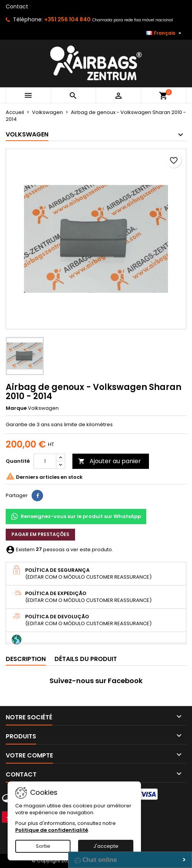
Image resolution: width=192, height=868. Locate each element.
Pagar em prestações (40, 534)
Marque (16, 408)
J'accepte (106, 846)
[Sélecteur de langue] (165, 33)
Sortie (43, 846)
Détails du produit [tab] (86, 659)
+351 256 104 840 (67, 19)
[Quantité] (45, 461)
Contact (17, 6)
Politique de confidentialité (52, 830)
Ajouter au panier (110, 461)
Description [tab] (26, 659)
